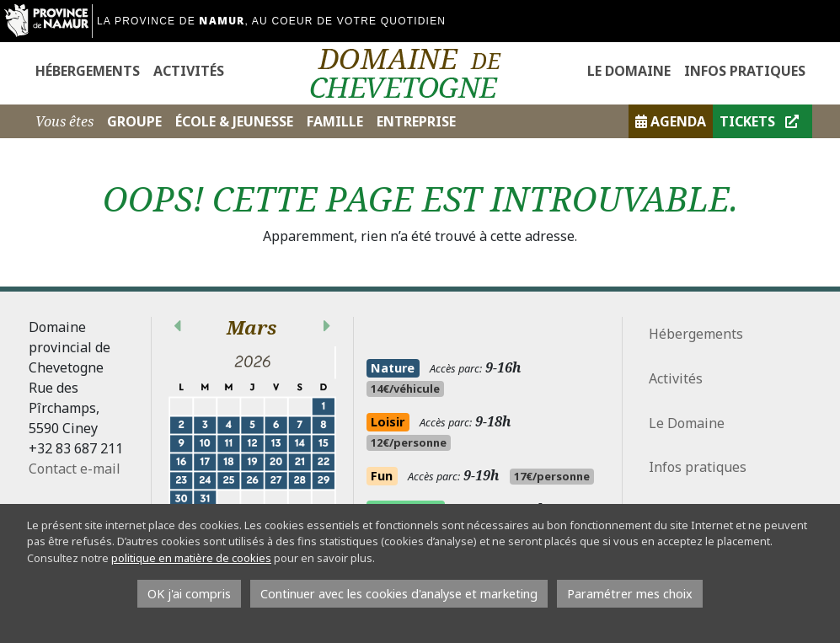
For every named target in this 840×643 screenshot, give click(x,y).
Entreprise (416, 121)
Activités (189, 71)
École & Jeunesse (234, 121)
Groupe (134, 121)
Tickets (759, 121)
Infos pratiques (745, 71)
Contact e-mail (75, 469)
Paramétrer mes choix (630, 594)
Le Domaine (629, 71)
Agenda (671, 121)
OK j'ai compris (189, 594)
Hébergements (88, 71)
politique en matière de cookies (191, 558)
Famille (335, 121)
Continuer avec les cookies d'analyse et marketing (399, 594)
